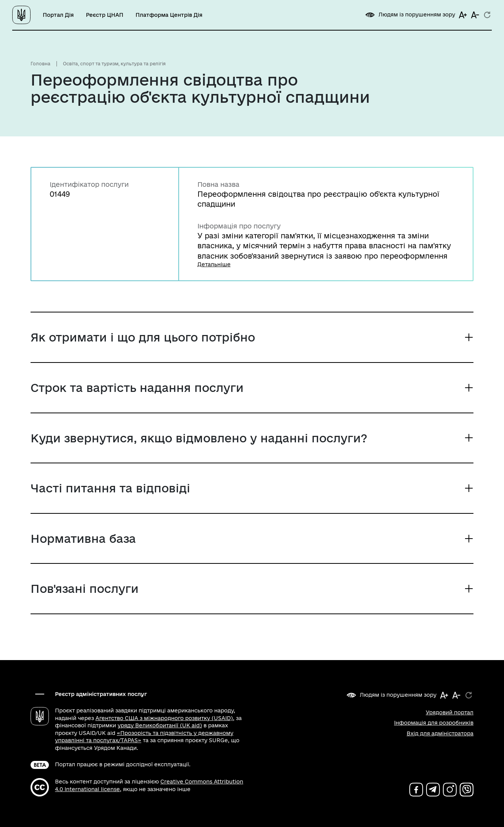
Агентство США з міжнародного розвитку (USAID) (164, 718)
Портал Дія (58, 15)
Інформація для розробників (434, 723)
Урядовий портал (450, 712)
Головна (40, 64)
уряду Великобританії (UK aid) (160, 725)
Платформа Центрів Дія (169, 15)
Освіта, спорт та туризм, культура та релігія (114, 64)
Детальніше (214, 264)
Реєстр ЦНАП (105, 15)
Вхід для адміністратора (440, 733)
